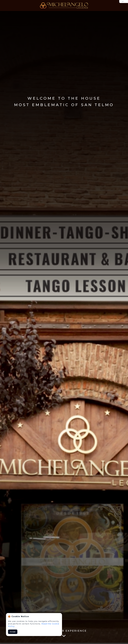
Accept (13, 632)
